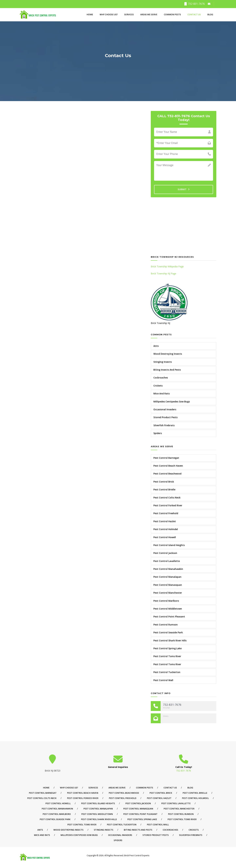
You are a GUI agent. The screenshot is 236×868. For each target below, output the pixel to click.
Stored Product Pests (165, 417)
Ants (156, 346)
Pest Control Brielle (164, 489)
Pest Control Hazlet (165, 521)
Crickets (158, 386)
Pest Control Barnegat (166, 458)
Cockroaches (161, 378)
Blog (210, 15)
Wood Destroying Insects (168, 354)
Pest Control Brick (164, 482)
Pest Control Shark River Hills (170, 640)
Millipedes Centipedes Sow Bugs (172, 402)
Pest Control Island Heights (169, 545)
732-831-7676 (194, 4)
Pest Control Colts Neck (167, 498)
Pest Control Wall (163, 680)
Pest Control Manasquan (168, 585)
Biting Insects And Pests (167, 370)
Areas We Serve (149, 15)
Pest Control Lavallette (167, 561)
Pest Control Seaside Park (168, 632)
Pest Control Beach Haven (168, 466)
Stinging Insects (163, 362)
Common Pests (172, 15)
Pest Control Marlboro (166, 601)
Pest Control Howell (165, 537)
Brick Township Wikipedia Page (167, 266)
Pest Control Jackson (165, 553)
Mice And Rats (162, 393)
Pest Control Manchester (168, 593)
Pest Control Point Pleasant (169, 616)
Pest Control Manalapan (167, 577)
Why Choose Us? (109, 15)
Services (129, 15)
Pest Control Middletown (168, 609)
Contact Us (194, 15)
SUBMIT (184, 189)
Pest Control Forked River (168, 505)
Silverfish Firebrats (164, 425)
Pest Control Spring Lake (167, 648)
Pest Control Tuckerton (167, 672)
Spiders (158, 433)
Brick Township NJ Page (163, 273)
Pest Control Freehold (166, 513)
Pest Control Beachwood (167, 474)
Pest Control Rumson (166, 625)
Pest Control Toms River (167, 656)
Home (90, 15)
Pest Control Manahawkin (168, 569)
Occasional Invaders (165, 409)
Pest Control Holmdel (166, 529)
